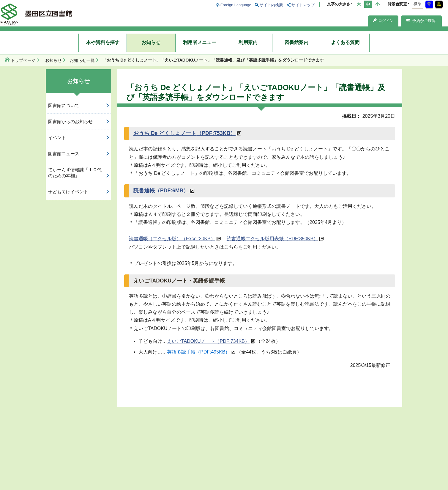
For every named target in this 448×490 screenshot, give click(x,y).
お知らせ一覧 (82, 60)
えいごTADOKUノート (208, 341)
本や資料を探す (103, 42)
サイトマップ (303, 5)
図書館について (64, 105)
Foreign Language (236, 5)
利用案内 (248, 42)
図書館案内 (296, 42)
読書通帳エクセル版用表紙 (272, 239)
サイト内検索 (271, 5)
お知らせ (151, 42)
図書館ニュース (64, 154)
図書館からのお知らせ (70, 121)
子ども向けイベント (68, 192)
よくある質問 (345, 42)
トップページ (23, 60)
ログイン (383, 21)
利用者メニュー (200, 42)
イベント (57, 138)
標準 (417, 4)
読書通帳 (161, 191)
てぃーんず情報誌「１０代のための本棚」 (75, 173)
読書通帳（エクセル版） (172, 239)
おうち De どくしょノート (184, 133)
